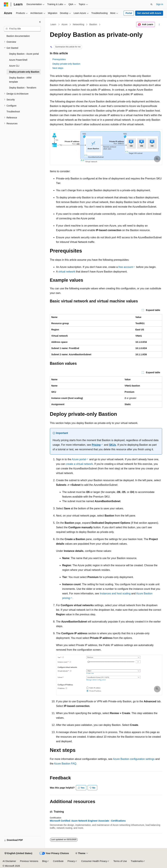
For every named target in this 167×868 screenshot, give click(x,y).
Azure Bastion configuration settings (134, 759)
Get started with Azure (149, 13)
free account (126, 267)
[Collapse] (40, 22)
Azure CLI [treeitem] (14, 66)
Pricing (96, 445)
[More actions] (159, 25)
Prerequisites (59, 59)
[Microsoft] (6, 4)
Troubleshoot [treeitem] (13, 112)
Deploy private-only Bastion (66, 64)
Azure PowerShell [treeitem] (18, 60)
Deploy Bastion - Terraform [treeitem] (23, 88)
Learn (53, 24)
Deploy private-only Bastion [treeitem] (24, 72)
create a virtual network (79, 464)
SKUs (112, 445)
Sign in (160, 4)
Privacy (71, 861)
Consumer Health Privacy (94, 861)
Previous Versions (29, 861)
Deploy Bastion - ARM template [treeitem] (20, 80)
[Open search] (152, 4)
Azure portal (79, 459)
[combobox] (22, 29)
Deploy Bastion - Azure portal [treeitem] (24, 54)
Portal (129, 13)
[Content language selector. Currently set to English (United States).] (18, 853)
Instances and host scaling (115, 593)
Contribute (58, 861)
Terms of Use (120, 861)
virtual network (67, 272)
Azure (65, 24)
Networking (78, 24)
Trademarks (137, 861)
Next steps (58, 68)
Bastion (93, 24)
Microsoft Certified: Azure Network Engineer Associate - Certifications (88, 821)
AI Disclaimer (9, 861)
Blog (45, 861)
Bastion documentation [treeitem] (18, 36)
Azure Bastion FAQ (65, 764)
